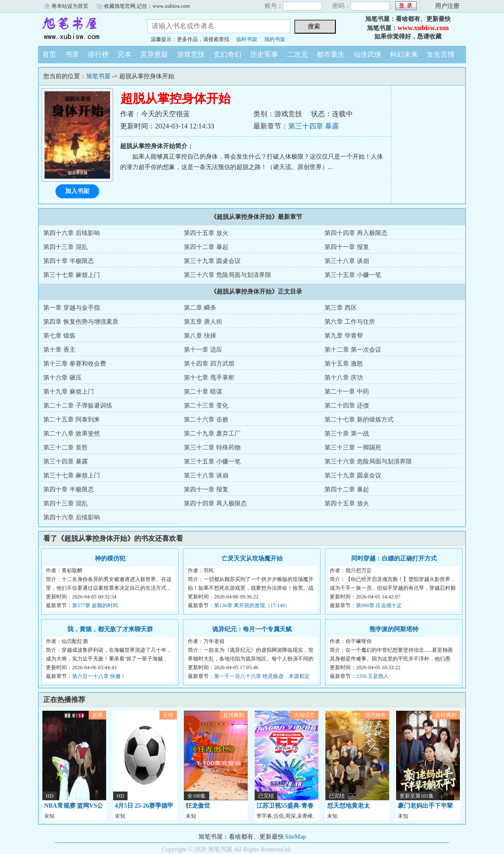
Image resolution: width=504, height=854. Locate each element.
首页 (49, 54)
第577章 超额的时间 (95, 605)
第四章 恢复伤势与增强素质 (81, 322)
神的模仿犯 (110, 558)
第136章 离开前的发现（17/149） (252, 605)
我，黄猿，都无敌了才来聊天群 (110, 629)
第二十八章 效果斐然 (72, 434)
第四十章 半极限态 (69, 261)
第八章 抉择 (200, 336)
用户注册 (447, 6)
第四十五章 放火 (206, 233)
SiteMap (295, 837)
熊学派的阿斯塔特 (394, 629)
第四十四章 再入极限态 (356, 233)
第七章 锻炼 (59, 336)
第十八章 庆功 (344, 378)
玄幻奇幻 (228, 54)
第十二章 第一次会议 (353, 350)
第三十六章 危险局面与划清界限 (228, 275)
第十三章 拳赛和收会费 (75, 364)
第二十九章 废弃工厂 (212, 434)
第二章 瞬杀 (200, 308)
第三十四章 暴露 (314, 126)
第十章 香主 (59, 350)
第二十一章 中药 (347, 392)
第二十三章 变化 (206, 406)
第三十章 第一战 (347, 434)
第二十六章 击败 (206, 420)
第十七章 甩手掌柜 (209, 378)
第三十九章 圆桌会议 (212, 261)
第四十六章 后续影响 (72, 233)
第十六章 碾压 (62, 378)
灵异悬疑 (154, 54)
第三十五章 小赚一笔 (353, 275)
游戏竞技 (191, 54)
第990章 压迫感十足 (379, 605)
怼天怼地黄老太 (349, 806)
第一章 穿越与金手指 (72, 308)
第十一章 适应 (203, 350)
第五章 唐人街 (203, 322)
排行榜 (98, 54)
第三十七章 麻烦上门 (72, 275)
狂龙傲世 (198, 806)
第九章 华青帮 (344, 336)
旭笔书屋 (86, 28)
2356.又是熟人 (372, 676)
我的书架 (275, 39)
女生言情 (441, 54)
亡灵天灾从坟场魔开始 (252, 558)
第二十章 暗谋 (203, 392)
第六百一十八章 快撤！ (99, 676)
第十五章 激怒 (344, 364)
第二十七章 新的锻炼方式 (359, 420)
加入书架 (77, 191)
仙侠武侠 (367, 54)
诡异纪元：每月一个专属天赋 (252, 629)
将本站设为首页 (70, 6)
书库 (72, 54)
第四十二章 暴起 (206, 247)
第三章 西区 (341, 308)
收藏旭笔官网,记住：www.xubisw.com (147, 6)
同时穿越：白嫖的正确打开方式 (394, 558)
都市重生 (331, 54)
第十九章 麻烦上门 (69, 392)
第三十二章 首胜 (66, 448)
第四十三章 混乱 (66, 247)
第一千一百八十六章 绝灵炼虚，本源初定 (262, 676)
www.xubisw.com (423, 28)
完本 (124, 54)
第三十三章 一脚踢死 (353, 448)
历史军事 (264, 54)
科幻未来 (404, 54)
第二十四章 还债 (347, 406)
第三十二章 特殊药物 (212, 448)
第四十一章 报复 (347, 247)
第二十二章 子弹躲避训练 (78, 406)
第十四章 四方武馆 (209, 364)
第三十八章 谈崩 (347, 261)
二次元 (297, 54)
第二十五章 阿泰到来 (72, 420)
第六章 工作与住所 (350, 322)
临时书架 (247, 39)
